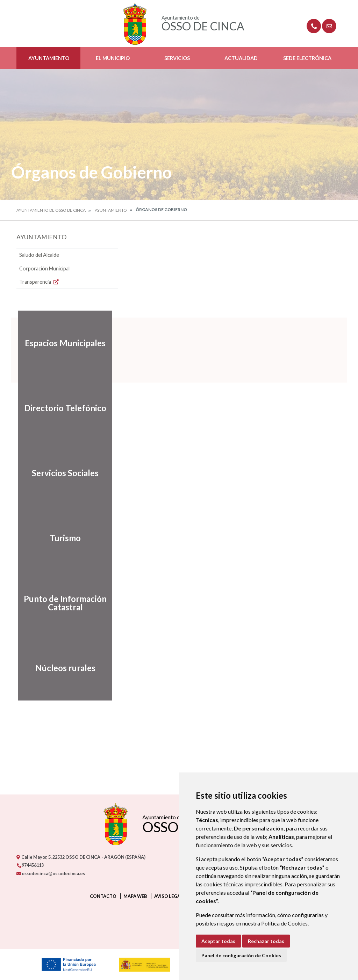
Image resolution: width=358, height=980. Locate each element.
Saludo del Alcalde (39, 255)
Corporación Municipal (44, 268)
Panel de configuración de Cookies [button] (241, 955)
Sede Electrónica (307, 58)
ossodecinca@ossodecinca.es (51, 873)
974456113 (30, 865)
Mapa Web (135, 896)
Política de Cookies (284, 923)
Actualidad (241, 58)
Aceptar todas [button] (218, 941)
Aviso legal (169, 896)
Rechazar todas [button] (266, 941)
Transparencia (40, 282)
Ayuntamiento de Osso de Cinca (51, 210)
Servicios (177, 58)
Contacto (103, 896)
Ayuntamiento (49, 58)
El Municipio (113, 58)
